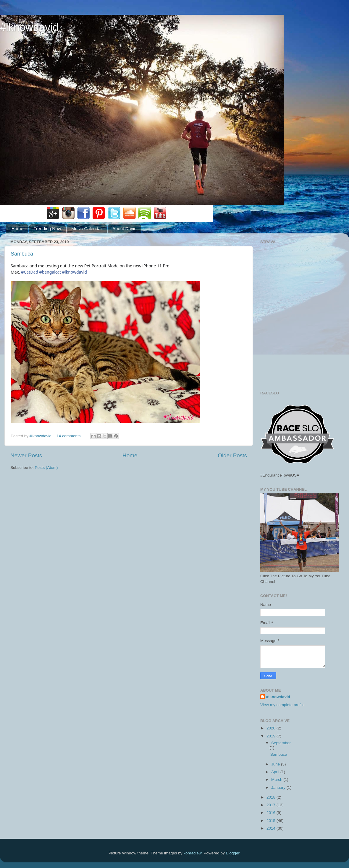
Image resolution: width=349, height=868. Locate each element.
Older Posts (232, 455)
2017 (272, 805)
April (276, 772)
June (276, 764)
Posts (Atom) (46, 468)
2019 (272, 736)
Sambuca (22, 254)
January (279, 787)
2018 (272, 797)
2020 (272, 728)
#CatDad (29, 272)
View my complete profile (282, 705)
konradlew (192, 853)
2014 (272, 828)
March (277, 780)
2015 (272, 821)
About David (125, 229)
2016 (272, 813)
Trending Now (47, 229)
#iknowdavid (29, 27)
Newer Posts (26, 455)
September (281, 743)
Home (17, 229)
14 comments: (70, 436)
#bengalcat (50, 272)
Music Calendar (87, 229)
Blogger (233, 853)
